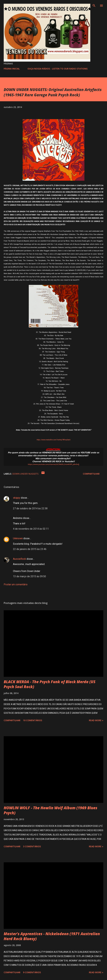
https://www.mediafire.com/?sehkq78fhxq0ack (54, 440)
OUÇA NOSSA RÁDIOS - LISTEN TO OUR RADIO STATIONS (58, 69)
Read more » (96, 720)
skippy (17, 498)
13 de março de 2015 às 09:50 (29, 576)
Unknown (18, 538)
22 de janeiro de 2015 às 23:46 (30, 549)
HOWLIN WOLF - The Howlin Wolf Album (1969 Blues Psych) (50, 810)
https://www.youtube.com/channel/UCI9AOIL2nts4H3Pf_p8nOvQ (53, 464)
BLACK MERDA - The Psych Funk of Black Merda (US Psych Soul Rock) (50, 684)
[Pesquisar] (94, 6)
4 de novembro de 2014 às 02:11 (31, 529)
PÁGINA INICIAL (12, 69)
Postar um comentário (16, 584)
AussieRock (19, 559)
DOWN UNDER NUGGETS (25, 474)
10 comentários (33, 720)
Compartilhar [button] (91, 474)
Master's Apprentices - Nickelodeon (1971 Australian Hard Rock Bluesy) (52, 936)
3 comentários (32, 846)
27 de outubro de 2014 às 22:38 (30, 508)
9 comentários (32, 972)
